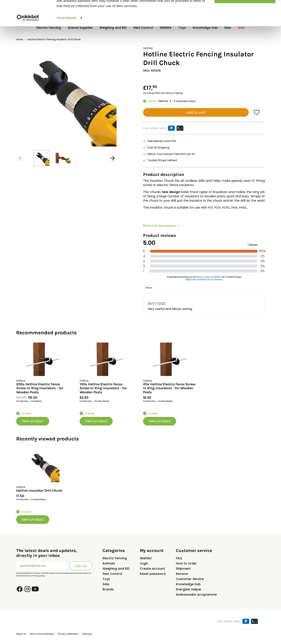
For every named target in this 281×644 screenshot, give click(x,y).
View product (33, 421)
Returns (182, 574)
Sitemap (87, 634)
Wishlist (146, 558)
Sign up (81, 566)
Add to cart (196, 112)
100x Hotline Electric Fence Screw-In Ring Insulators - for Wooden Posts (103, 388)
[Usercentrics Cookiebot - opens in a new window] (28, 43)
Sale (106, 584)
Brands (108, 589)
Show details (67, 43)
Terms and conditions (42, 634)
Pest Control (112, 574)
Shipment (183, 569)
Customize (245, 23)
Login (144, 563)
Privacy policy (38, 576)
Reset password (153, 574)
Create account (152, 569)
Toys (106, 579)
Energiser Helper (189, 589)
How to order (186, 563)
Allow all (245, 11)
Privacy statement (68, 634)
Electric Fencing (115, 558)
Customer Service (190, 579)
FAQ (179, 558)
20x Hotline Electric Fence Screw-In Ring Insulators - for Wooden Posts (170, 388)
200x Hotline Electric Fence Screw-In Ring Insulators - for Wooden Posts (40, 388)
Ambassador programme (196, 595)
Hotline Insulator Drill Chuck (39, 491)
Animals (109, 563)
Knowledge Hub (188, 584)
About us (21, 634)
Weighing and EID (116, 569)
